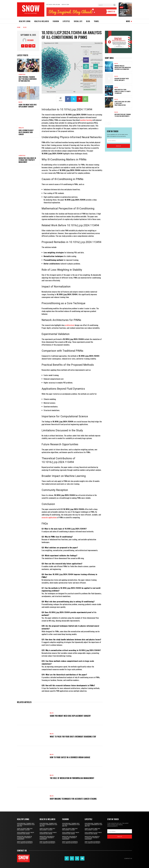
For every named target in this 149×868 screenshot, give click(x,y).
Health (21, 128)
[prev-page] (106, 123)
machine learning (86, 120)
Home (19, 27)
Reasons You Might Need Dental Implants (122, 79)
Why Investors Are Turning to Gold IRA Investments (123, 115)
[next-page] (109, 123)
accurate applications (49, 517)
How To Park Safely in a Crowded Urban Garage (70, 757)
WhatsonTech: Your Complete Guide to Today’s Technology (122, 91)
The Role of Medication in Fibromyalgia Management (72, 778)
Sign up (118, 146)
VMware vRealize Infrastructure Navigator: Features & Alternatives (123, 67)
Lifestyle (22, 74)
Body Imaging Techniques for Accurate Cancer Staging (73, 799)
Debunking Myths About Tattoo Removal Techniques (124, 12)
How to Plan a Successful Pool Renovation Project (25, 842)
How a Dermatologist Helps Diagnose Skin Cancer (26, 132)
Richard (30, 40)
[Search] (114, 5)
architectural (70, 325)
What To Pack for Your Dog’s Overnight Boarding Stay (73, 737)
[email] (118, 141)
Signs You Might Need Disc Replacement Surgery (28, 106)
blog (121, 7)
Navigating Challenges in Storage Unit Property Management (27, 160)
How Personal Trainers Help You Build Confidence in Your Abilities (28, 79)
